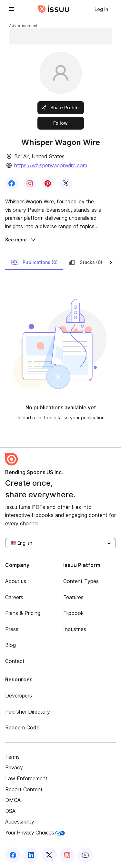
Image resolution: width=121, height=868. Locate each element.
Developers (19, 696)
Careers (14, 597)
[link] (101, 9)
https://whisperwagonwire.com (51, 165)
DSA (10, 811)
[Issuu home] (54, 9)
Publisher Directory (28, 712)
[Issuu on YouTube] (85, 855)
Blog (10, 645)
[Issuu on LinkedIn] (31, 855)
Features (73, 597)
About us (16, 581)
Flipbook (74, 613)
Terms (12, 757)
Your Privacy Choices (35, 833)
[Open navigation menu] (12, 9)
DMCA (13, 800)
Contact (15, 661)
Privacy (14, 767)
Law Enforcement (26, 778)
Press (12, 629)
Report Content (24, 789)
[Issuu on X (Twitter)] (49, 855)
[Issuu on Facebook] (13, 855)
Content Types (81, 581)
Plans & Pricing (23, 613)
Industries (75, 629)
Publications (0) (34, 262)
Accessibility (20, 822)
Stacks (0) (85, 262)
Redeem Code (22, 727)
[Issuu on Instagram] (67, 855)
